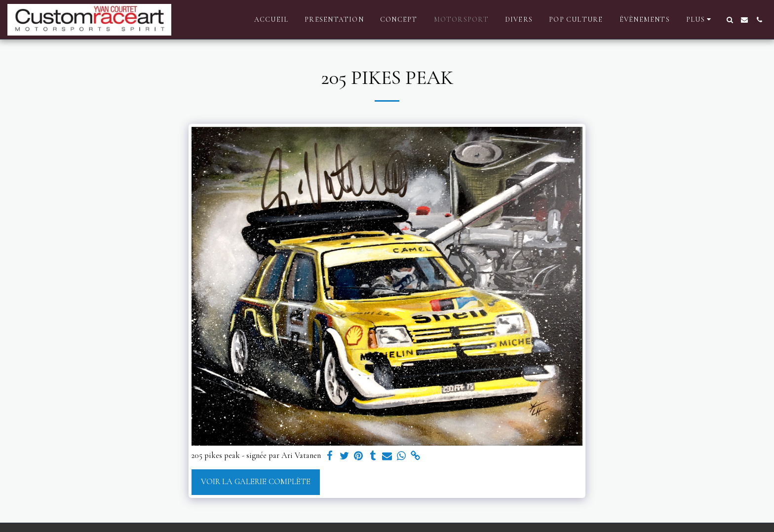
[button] (730, 20)
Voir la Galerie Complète (256, 482)
